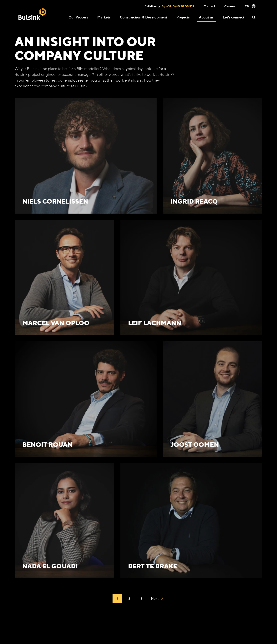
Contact (209, 6)
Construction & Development (144, 17)
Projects (183, 17)
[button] (254, 17)
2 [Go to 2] (129, 598)
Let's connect (234, 17)
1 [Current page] (117, 598)
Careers (230, 6)
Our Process (78, 17)
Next (157, 598)
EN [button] (250, 6)
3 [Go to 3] (142, 598)
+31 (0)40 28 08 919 (178, 6)
